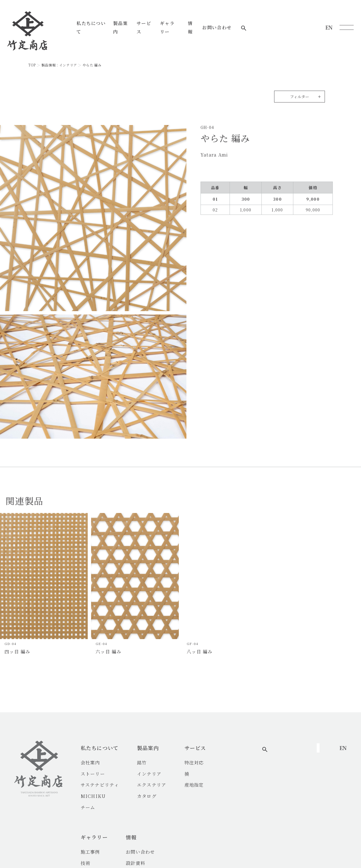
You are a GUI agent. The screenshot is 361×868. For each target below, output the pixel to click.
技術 (236, 774)
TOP (32, 65)
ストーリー (100, 774)
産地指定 (201, 785)
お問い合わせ (288, 23)
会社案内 (97, 763)
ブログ (283, 785)
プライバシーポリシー (222, 852)
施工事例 (241, 763)
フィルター (300, 97)
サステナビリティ (107, 785)
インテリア (156, 774)
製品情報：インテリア (59, 65)
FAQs (282, 796)
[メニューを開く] (347, 23)
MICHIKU (100, 796)
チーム (95, 807)
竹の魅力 (241, 785)
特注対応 (201, 763)
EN (329, 23)
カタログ (154, 796)
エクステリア (159, 785)
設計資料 (286, 774)
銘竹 (149, 763)
